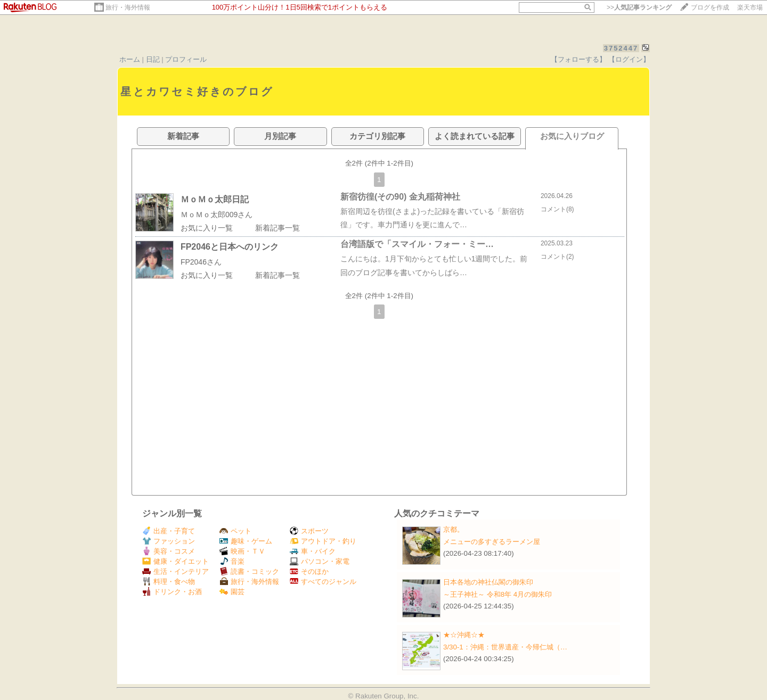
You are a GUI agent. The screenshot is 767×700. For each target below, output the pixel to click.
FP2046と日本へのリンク (230, 247)
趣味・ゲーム (246, 541)
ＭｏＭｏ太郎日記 (215, 199)
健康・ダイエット (176, 561)
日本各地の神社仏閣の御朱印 (488, 582)
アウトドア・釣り (323, 541)
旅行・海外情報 (128, 7)
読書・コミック (249, 571)
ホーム (130, 59)
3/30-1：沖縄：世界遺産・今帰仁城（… (505, 647)
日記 (153, 59)
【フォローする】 (578, 59)
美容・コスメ (169, 551)
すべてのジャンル (323, 582)
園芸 (232, 592)
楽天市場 (750, 7)
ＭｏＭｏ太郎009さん (217, 215)
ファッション (169, 541)
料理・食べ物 (169, 582)
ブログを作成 (710, 7)
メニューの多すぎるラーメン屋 (492, 542)
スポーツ (309, 531)
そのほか (309, 571)
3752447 (621, 48)
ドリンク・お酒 (172, 592)
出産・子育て (169, 531)
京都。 (454, 529)
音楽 (232, 561)
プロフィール (186, 59)
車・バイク (313, 551)
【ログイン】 (629, 59)
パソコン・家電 (320, 561)
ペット (235, 531)
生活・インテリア (176, 571)
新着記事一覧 (278, 228)
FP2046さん (201, 262)
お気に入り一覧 (207, 228)
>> (639, 7)
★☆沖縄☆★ (464, 635)
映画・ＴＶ (242, 551)
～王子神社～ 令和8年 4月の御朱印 (497, 594)
